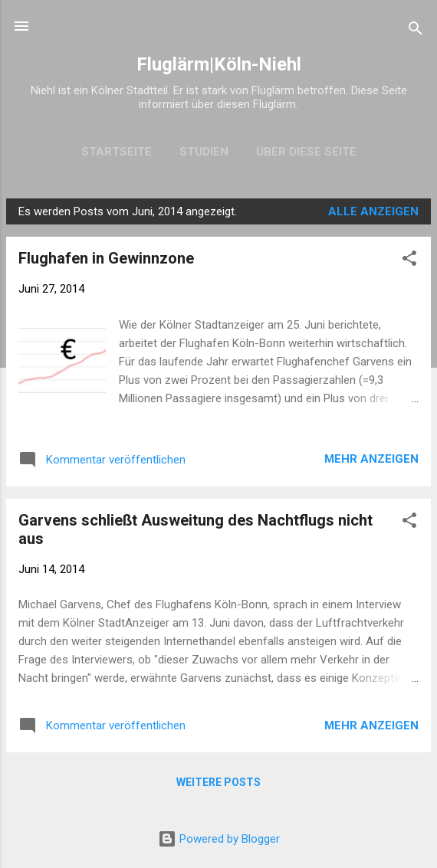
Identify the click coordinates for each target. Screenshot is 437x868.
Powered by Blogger (219, 839)
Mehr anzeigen (371, 459)
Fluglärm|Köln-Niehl (219, 64)
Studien (204, 152)
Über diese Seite (306, 152)
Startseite (117, 152)
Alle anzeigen (373, 211)
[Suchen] (416, 31)
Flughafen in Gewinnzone (106, 258)
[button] (409, 261)
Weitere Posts (219, 782)
